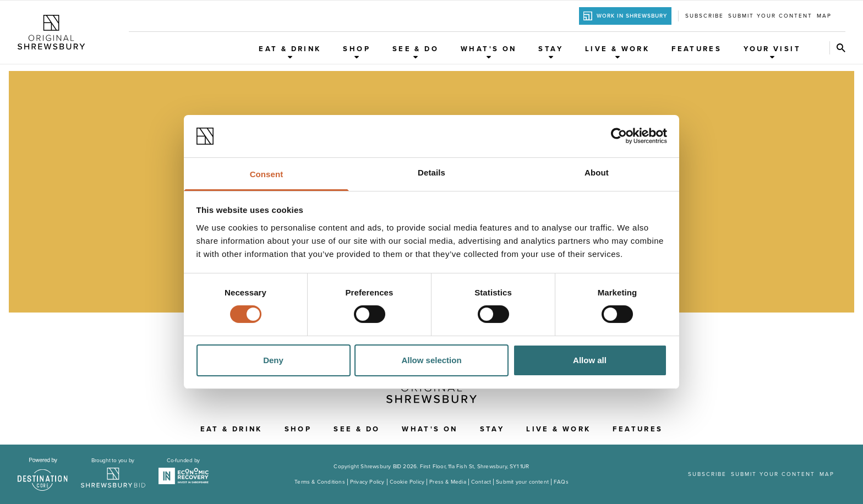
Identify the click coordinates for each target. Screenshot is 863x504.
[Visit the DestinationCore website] (43, 474)
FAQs (561, 482)
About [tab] (597, 172)
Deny (273, 360)
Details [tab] (431, 172)
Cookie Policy (407, 482)
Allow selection (431, 360)
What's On (488, 52)
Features (697, 49)
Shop (357, 52)
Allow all (590, 360)
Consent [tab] (267, 174)
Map (824, 16)
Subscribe (704, 16)
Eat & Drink (290, 52)
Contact (481, 482)
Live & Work (617, 52)
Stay (551, 52)
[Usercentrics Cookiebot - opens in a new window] (619, 136)
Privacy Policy (367, 482)
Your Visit (772, 52)
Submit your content (770, 16)
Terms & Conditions (320, 482)
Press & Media (448, 482)
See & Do (416, 52)
